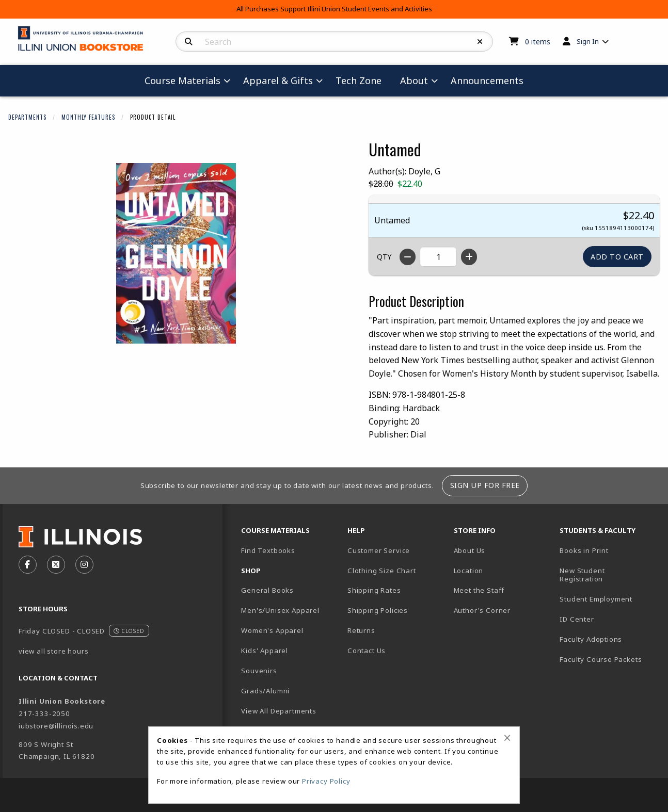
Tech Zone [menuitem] (359, 80)
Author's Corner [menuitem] (482, 610)
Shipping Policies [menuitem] (378, 610)
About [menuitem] (414, 80)
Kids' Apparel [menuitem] (265, 651)
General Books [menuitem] (267, 590)
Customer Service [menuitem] (379, 550)
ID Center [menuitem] (577, 619)
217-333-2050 (44, 713)
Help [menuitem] (356, 530)
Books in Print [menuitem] (584, 550)
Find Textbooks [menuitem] (268, 550)
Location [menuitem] (469, 571)
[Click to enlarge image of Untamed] (176, 253)
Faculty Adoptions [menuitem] (591, 639)
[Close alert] (507, 738)
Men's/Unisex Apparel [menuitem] (280, 610)
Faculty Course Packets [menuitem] (601, 659)
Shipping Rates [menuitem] (374, 590)
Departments (27, 117)
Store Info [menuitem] (475, 530)
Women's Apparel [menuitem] (272, 630)
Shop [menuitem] (251, 571)
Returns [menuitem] (361, 630)
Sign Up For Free (485, 485)
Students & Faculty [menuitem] (598, 530)
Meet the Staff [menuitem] (479, 590)
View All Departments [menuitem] (279, 711)
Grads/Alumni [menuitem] (265, 691)
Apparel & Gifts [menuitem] (278, 80)
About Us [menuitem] (470, 550)
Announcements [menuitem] (487, 80)
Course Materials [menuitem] (182, 80)
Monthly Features (88, 117)
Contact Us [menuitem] (367, 651)
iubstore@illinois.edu (56, 726)
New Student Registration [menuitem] (582, 575)
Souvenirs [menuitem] (259, 671)
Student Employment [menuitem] (596, 599)
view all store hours (54, 651)
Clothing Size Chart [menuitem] (382, 571)
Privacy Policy (326, 781)
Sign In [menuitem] (588, 41)
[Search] (189, 42)
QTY (384, 257)
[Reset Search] (480, 42)
